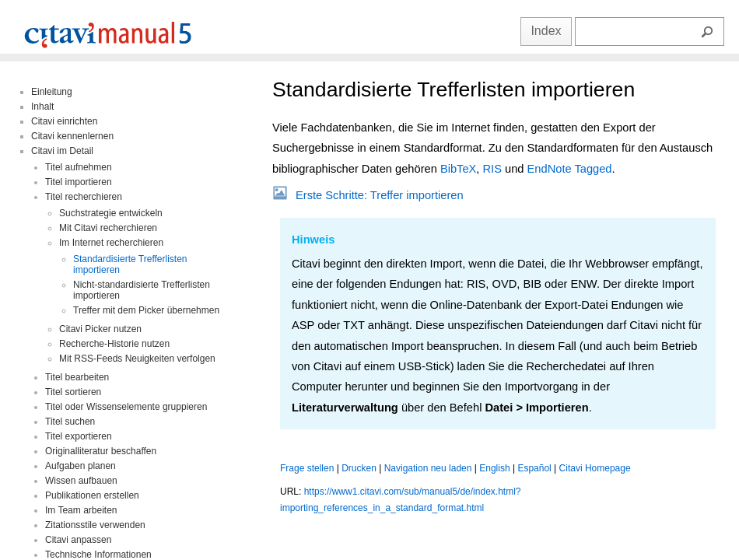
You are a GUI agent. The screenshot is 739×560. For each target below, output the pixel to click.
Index (546, 31)
